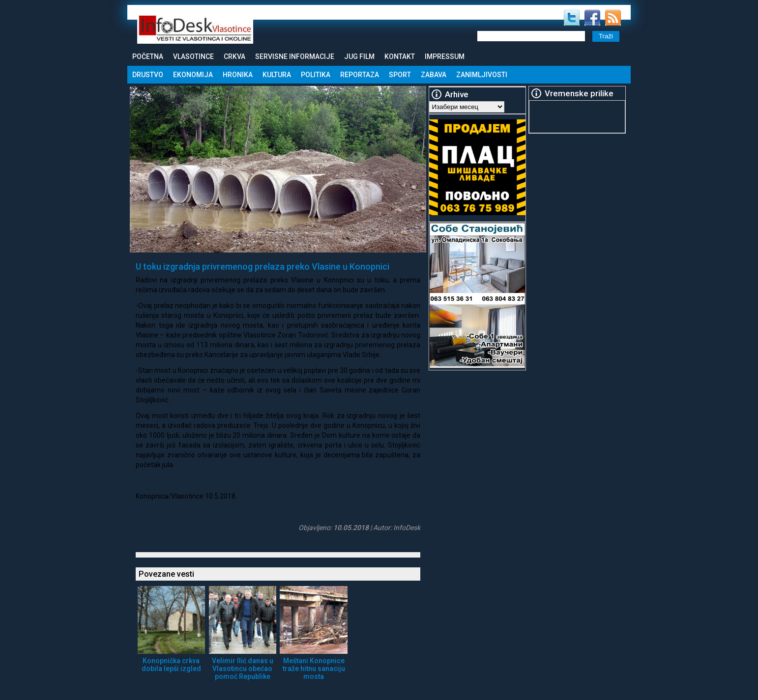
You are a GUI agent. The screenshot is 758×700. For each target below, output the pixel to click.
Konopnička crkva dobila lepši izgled (171, 665)
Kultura (277, 75)
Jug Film (359, 56)
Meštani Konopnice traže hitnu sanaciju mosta (314, 669)
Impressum (445, 56)
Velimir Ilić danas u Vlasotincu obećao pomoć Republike (243, 669)
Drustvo (148, 75)
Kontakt (400, 56)
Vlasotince (193, 56)
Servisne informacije (295, 56)
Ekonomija (193, 75)
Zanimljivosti (482, 75)
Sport (400, 75)
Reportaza (360, 75)
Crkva (234, 56)
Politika (316, 75)
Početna (148, 56)
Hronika (238, 75)
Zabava (434, 75)
